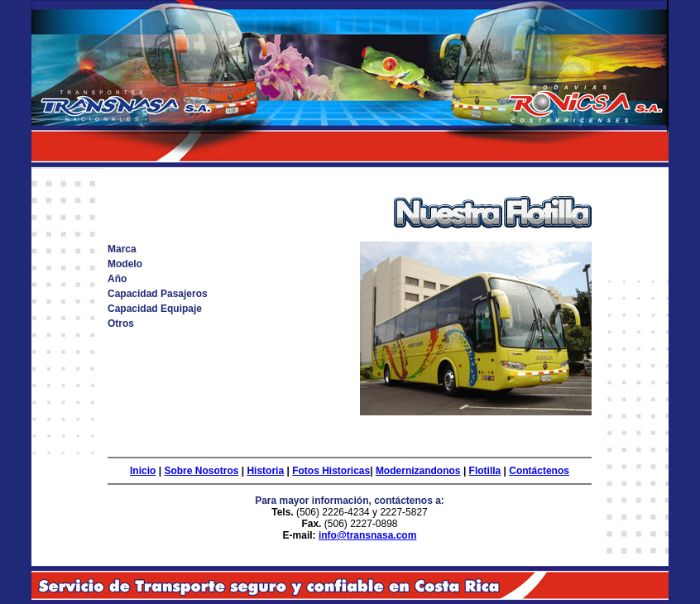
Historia (265, 471)
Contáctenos (539, 471)
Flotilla (485, 471)
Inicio (143, 471)
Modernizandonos (418, 471)
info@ (333, 535)
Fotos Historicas (331, 471)
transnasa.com (382, 535)
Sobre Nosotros (201, 471)
